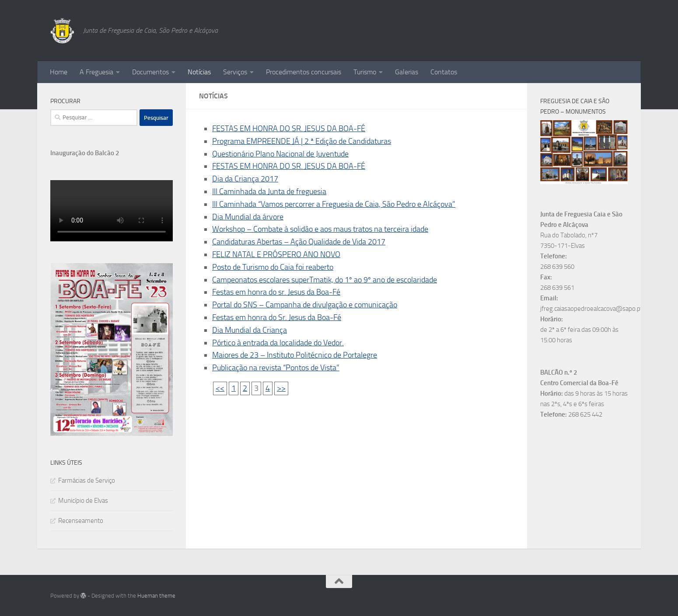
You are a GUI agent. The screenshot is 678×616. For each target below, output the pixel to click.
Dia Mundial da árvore (248, 217)
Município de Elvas (83, 501)
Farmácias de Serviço (87, 480)
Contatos (444, 72)
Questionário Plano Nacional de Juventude (280, 154)
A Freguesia (96, 72)
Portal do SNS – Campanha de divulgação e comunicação (305, 305)
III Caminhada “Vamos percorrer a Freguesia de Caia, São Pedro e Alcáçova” (334, 204)
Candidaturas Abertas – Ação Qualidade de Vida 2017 (299, 242)
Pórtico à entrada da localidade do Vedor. (278, 343)
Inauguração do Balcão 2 (85, 153)
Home (59, 72)
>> (281, 388)
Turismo (365, 72)
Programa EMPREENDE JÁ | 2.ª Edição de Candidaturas (302, 141)
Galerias (407, 72)
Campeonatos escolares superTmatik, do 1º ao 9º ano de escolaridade (325, 280)
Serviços (235, 72)
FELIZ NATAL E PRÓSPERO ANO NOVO (276, 254)
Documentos (150, 72)
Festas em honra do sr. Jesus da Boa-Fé (276, 292)
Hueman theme (156, 596)
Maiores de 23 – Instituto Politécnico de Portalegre (295, 355)
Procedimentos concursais (304, 72)
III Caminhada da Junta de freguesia (269, 191)
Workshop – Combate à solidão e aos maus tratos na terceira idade (320, 229)
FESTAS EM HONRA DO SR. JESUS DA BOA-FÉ (289, 129)
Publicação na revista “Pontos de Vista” (276, 368)
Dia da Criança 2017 (245, 179)
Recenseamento (81, 521)
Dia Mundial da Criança (250, 330)
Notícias (199, 72)
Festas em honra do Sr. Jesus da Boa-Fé (277, 317)
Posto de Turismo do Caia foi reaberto (273, 267)
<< (220, 388)
